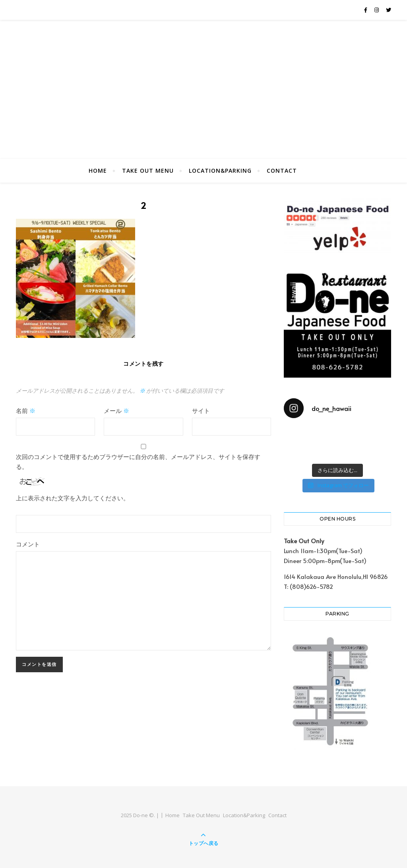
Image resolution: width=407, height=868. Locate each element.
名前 (26, 410)
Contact (282, 171)
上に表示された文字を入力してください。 (73, 498)
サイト (201, 410)
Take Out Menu (148, 171)
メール (116, 410)
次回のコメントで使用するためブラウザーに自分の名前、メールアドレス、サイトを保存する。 (138, 461)
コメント (28, 544)
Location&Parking (220, 171)
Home (98, 171)
